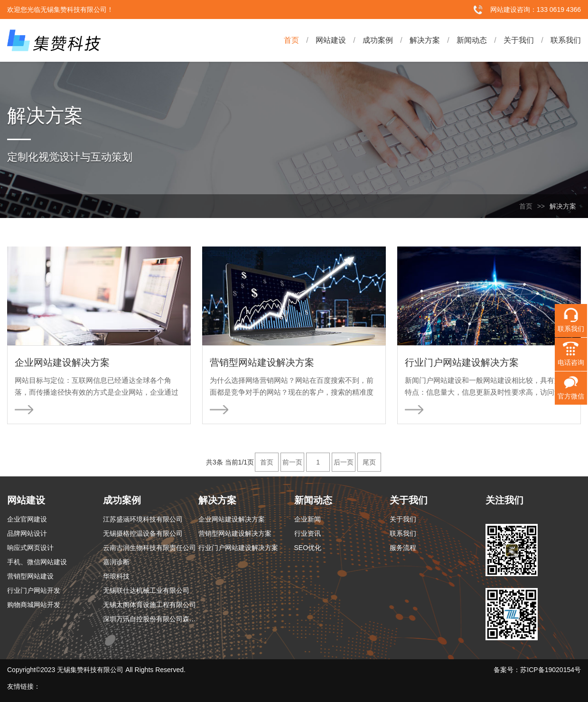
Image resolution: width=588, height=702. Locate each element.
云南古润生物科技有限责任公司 (149, 548)
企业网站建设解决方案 (232, 519)
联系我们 (557, 40)
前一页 (292, 462)
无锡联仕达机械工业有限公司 (146, 590)
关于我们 (510, 40)
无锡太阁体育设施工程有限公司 (149, 605)
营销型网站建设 (30, 576)
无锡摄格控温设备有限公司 (143, 533)
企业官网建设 (27, 519)
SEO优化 (308, 548)
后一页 (344, 462)
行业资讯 (308, 533)
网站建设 (322, 40)
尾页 (369, 462)
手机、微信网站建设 (37, 562)
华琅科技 (116, 576)
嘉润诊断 (116, 562)
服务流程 (403, 548)
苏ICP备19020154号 (551, 670)
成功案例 (369, 40)
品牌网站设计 (27, 533)
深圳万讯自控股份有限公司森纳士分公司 (151, 619)
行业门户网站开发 (34, 590)
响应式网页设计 (30, 548)
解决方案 (416, 40)
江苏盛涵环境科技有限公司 (143, 519)
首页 (291, 40)
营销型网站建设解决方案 (235, 533)
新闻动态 (463, 40)
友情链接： (24, 686)
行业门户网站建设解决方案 (238, 548)
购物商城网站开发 (34, 605)
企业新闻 (308, 519)
